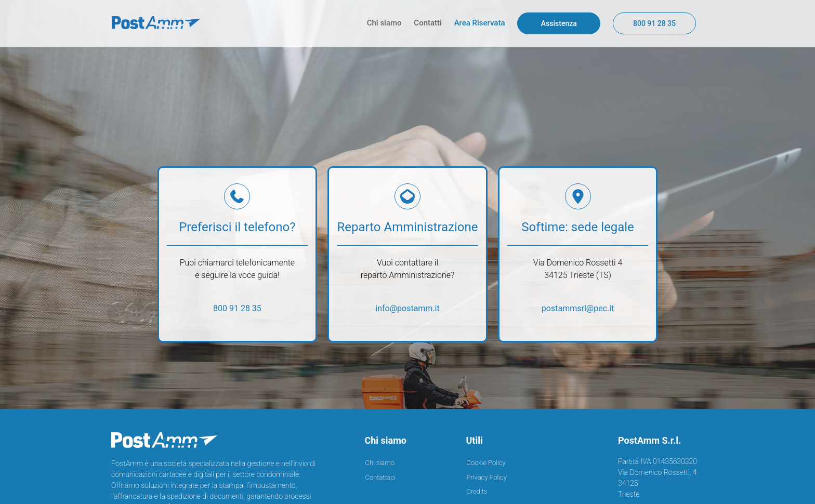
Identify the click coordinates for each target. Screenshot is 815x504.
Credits (477, 487)
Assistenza (559, 23)
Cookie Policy (486, 459)
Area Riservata (481, 23)
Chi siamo (385, 23)
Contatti (429, 23)
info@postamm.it (407, 308)
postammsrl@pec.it (578, 308)
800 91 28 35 (654, 23)
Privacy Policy (487, 473)
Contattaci (380, 473)
